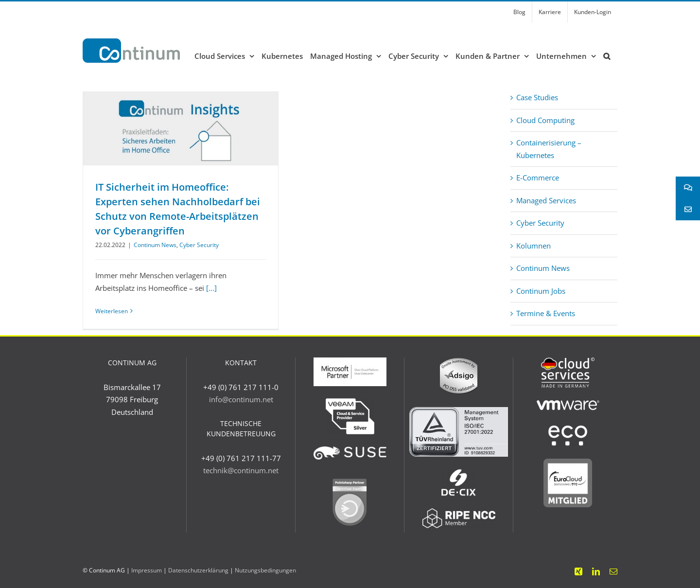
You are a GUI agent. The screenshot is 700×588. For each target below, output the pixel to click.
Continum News (155, 245)
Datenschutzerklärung (198, 570)
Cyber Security (199, 245)
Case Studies (537, 97)
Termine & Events (546, 313)
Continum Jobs (541, 291)
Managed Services (546, 200)
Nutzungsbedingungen (265, 570)
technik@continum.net (241, 470)
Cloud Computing (545, 120)
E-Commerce (538, 178)
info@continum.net (241, 399)
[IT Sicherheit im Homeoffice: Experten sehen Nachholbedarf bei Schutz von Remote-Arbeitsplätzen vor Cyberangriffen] (181, 128)
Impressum (147, 570)
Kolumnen (534, 246)
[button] (607, 56)
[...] (211, 288)
